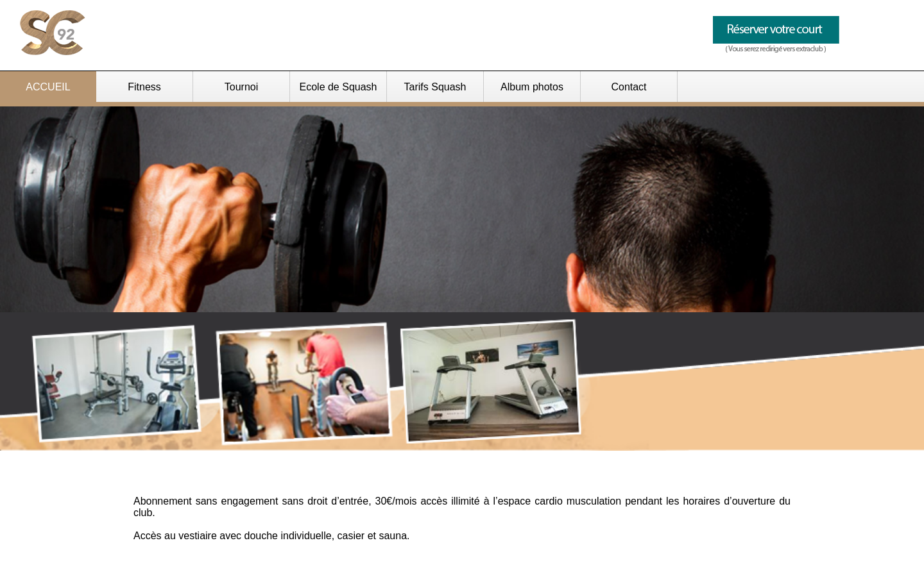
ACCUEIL (48, 87)
